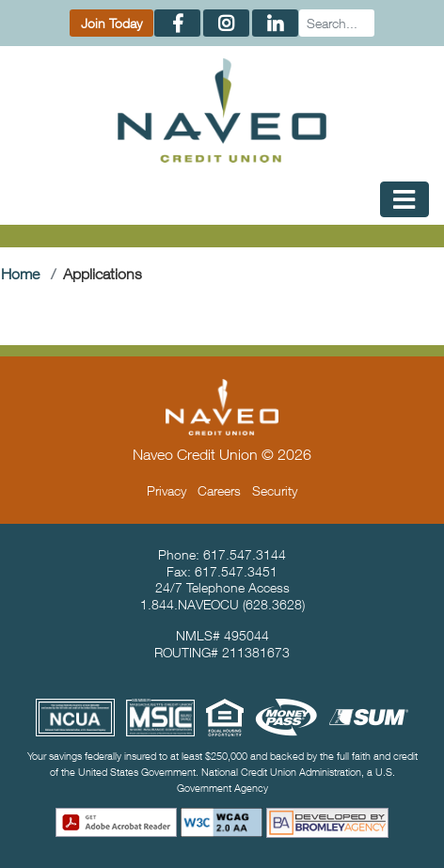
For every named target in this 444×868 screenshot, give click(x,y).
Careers (219, 490)
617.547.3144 (245, 554)
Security (275, 490)
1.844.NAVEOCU (190, 604)
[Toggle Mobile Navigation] (404, 199)
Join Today (111, 23)
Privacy (166, 490)
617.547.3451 (236, 571)
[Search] (337, 23)
